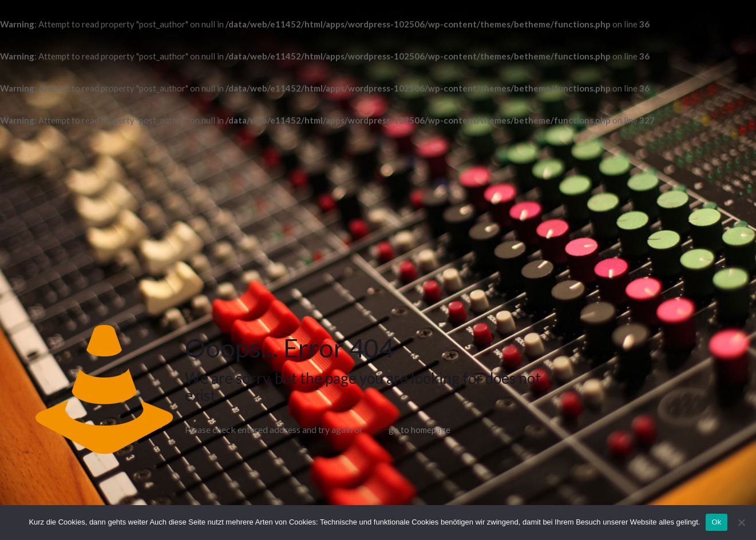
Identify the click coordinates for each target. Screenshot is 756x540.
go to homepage (419, 430)
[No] (742, 522)
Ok (716, 522)
